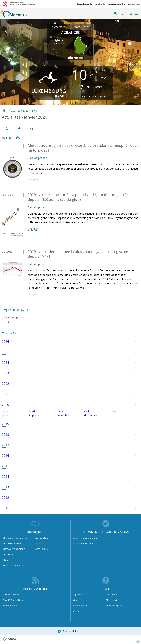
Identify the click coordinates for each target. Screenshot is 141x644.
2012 (5, 498)
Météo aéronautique (14, 549)
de (123, 14)
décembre (91, 415)
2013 (5, 487)
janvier (6, 411)
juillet (5, 415)
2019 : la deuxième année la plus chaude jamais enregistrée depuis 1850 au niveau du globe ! (78, 197)
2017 (5, 445)
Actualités (15, 111)
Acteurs (39, 543)
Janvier (35, 111)
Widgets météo (11, 606)
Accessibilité (42, 549)
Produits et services (13, 565)
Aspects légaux (114, 606)
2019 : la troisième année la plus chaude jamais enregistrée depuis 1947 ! (78, 254)
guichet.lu (100, 4)
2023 (5, 373)
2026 (5, 341)
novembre (63, 415)
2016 (5, 455)
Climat (6, 560)
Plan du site (112, 600)
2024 (5, 362)
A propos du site (82, 595)
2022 (5, 384)
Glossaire (78, 600)
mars (60, 411)
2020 (25, 111)
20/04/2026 (81, 27)
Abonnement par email (86, 538)
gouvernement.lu (117, 4)
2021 (5, 394)
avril (87, 411)
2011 (5, 508)
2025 (5, 352)
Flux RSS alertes (11, 595)
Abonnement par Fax (84, 543)
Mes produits (68, 631)
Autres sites (134, 4)
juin (114, 411)
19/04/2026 (59, 27)
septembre (36, 415)
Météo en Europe (12, 543)
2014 (5, 477)
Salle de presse (38, 158)
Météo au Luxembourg (15, 538)
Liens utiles (112, 595)
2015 (5, 466)
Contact (77, 611)
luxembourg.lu (84, 4)
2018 (5, 434)
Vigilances (8, 554)
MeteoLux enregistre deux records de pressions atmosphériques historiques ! (83, 148)
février (33, 411)
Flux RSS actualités (13, 600)
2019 (5, 424)
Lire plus (33, 179)
